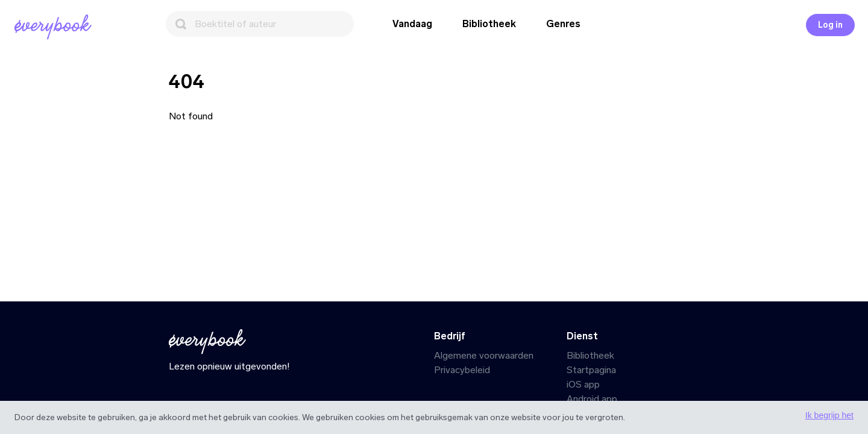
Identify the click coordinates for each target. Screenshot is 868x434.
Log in (830, 25)
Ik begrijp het (829, 415)
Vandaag (412, 24)
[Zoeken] (260, 24)
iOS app (583, 384)
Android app (592, 399)
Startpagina (591, 370)
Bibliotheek (489, 24)
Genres (563, 24)
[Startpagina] (55, 27)
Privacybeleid (462, 370)
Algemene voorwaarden (484, 355)
